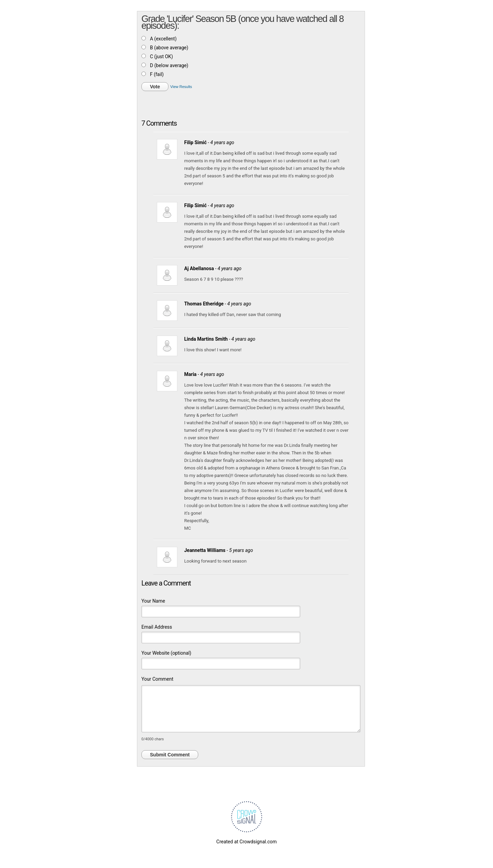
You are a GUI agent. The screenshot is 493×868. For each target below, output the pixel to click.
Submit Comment (170, 755)
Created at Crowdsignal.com (246, 842)
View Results (181, 87)
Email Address (157, 627)
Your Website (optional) (166, 653)
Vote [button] (155, 87)
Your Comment (157, 679)
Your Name (153, 601)
